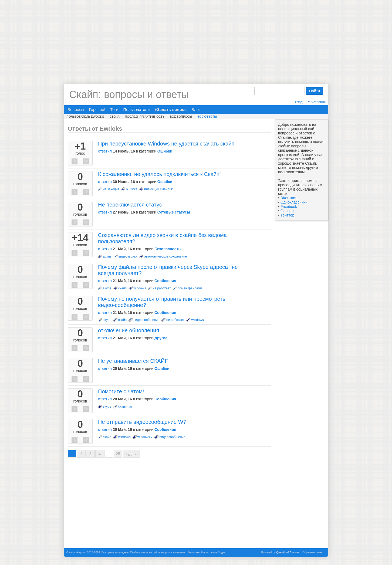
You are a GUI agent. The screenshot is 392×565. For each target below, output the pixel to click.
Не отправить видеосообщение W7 (142, 422)
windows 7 (145, 437)
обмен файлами (190, 288)
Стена (115, 117)
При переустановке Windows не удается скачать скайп (166, 144)
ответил (105, 151)
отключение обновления (129, 330)
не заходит (111, 189)
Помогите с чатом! (121, 391)
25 (118, 454)
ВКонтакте (290, 198)
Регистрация (316, 102)
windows (140, 288)
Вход (299, 102)
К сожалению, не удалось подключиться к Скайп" (160, 174)
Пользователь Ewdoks (85, 117)
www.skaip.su (77, 552)
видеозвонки (128, 256)
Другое (161, 338)
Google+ (288, 211)
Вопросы (76, 109)
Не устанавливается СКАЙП (133, 361)
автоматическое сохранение (165, 256)
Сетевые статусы (174, 212)
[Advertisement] (196, 38)
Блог (196, 109)
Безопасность (168, 249)
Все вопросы (181, 117)
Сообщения (165, 281)
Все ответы (207, 117)
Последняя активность (145, 117)
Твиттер (287, 215)
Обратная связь (312, 552)
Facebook (289, 207)
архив (107, 256)
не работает (162, 288)
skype (107, 288)
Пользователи (136, 109)
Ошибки (165, 151)
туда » (131, 454)
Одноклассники (294, 202)
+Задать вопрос (170, 109)
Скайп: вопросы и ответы (129, 94)
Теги (114, 109)
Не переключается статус (130, 205)
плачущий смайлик (158, 189)
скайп (122, 288)
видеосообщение (146, 320)
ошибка (132, 189)
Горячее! (97, 109)
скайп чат (125, 407)
